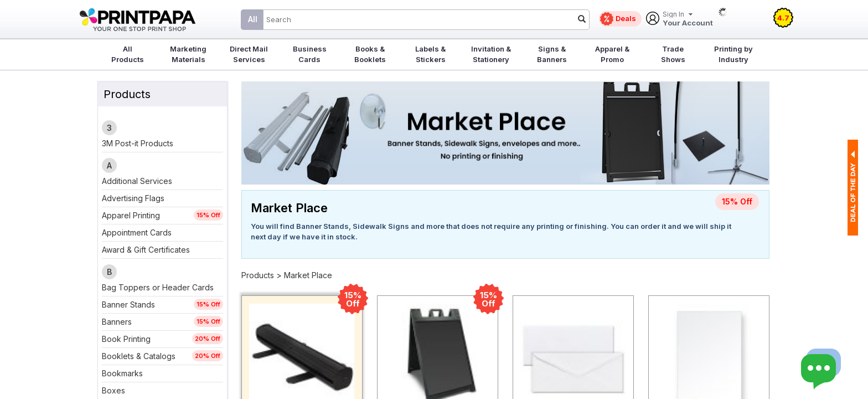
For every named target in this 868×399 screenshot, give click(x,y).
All (253, 19)
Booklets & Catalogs (139, 356)
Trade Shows (673, 54)
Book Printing (126, 339)
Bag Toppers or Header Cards (158, 287)
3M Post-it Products (138, 143)
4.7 (783, 18)
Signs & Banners (552, 54)
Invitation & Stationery (491, 54)
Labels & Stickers (430, 54)
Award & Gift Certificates (146, 250)
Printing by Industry (733, 54)
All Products (128, 54)
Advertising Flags (133, 198)
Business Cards (310, 54)
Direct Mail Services (249, 54)
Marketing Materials (188, 54)
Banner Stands (128, 305)
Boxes (113, 390)
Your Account (688, 19)
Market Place (308, 275)
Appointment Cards (137, 232)
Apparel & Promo (612, 54)
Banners (117, 322)
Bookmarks (122, 373)
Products (258, 275)
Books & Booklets (370, 54)
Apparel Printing (131, 215)
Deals (626, 18)
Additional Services (137, 181)
